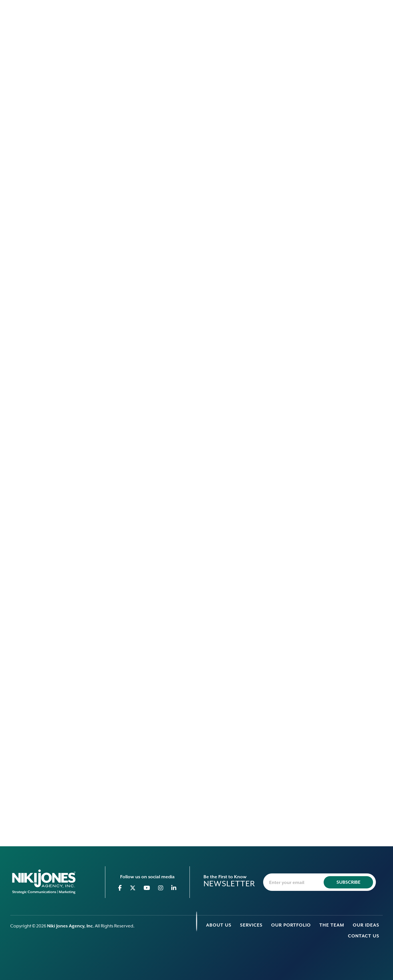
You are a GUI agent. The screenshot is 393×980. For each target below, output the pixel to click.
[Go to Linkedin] (174, 888)
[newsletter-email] (320, 882)
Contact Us (364, 936)
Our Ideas (366, 925)
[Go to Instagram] (161, 888)
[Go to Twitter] (133, 888)
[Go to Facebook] (120, 888)
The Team (332, 925)
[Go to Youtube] (147, 888)
